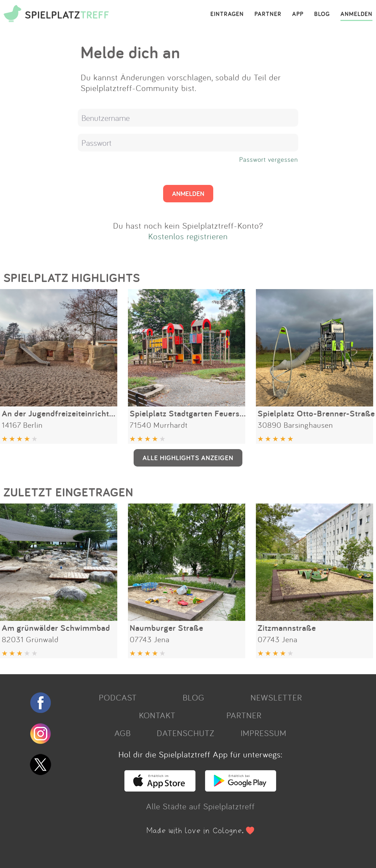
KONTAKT (157, 715)
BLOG (322, 14)
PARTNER (268, 14)
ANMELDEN (356, 14)
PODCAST (118, 697)
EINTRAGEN (227, 14)
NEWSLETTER (276, 697)
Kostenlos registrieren (188, 236)
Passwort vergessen (269, 159)
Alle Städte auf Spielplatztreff (200, 806)
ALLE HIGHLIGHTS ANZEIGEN (188, 458)
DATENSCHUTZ (186, 733)
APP (298, 14)
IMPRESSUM (264, 733)
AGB (123, 733)
